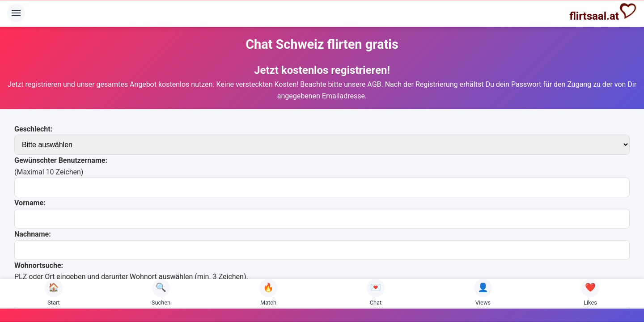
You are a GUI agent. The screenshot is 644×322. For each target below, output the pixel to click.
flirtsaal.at (603, 12)
